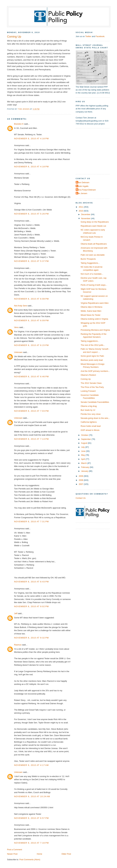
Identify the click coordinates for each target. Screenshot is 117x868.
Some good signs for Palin (92, 356)
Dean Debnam (83, 182)
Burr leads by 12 (88, 410)
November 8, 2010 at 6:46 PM (32, 377)
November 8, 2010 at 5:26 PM (32, 214)
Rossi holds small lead (91, 426)
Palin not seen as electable (93, 255)
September (86, 439)
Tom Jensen (82, 193)
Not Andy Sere (21, 306)
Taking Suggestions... (90, 263)
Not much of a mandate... (92, 274)
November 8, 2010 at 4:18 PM (32, 167)
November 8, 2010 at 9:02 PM (32, 606)
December (86, 214)
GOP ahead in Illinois (90, 430)
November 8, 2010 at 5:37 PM (32, 261)
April (83, 459)
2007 (81, 484)
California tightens (89, 422)
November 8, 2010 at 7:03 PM (32, 411)
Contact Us (81, 498)
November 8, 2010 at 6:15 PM (32, 345)
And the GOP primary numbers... (95, 371)
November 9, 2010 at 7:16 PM (32, 843)
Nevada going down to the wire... (95, 418)
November (86, 218)
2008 (81, 480)
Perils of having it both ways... (94, 285)
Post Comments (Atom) (30, 860)
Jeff (16, 613)
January (85, 471)
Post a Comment (15, 850)
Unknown (18, 352)
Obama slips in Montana (92, 307)
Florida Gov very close (91, 414)
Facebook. (100, 36)
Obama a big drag (89, 406)
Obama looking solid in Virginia (94, 319)
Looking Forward (88, 391)
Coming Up (86, 379)
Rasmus (18, 645)
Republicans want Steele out (93, 226)
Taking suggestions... (90, 341)
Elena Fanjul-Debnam (86, 190)
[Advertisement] (95, 151)
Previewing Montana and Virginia (95, 330)
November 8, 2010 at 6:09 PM (32, 320)
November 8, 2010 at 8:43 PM (32, 582)
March (84, 463)
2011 (81, 207)
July (83, 447)
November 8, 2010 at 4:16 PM (32, 139)
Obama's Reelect (88, 375)
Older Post (66, 854)
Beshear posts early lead (92, 360)
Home (39, 854)
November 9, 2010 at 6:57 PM (32, 818)
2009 (81, 476)
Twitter (88, 36)
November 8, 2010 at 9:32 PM (32, 638)
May (83, 455)
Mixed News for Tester (91, 315)
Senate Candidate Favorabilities (95, 402)
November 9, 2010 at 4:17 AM (31, 765)
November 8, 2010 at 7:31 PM (32, 522)
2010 (81, 211)
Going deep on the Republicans (95, 222)
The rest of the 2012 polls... (93, 345)
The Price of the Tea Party (92, 387)
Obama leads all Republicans (94, 244)
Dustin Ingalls (82, 186)
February (85, 467)
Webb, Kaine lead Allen (91, 311)
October (85, 435)
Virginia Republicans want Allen (95, 303)
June (84, 451)
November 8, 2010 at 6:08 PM (32, 299)
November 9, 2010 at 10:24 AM (32, 796)
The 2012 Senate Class (91, 383)
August (84, 443)
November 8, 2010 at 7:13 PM (32, 439)
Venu (16, 327)
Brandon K (19, 124)
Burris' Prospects (88, 259)
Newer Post (12, 854)
